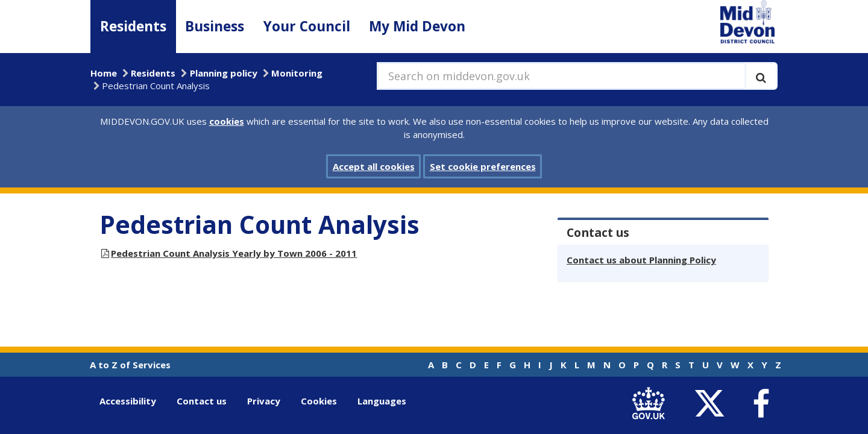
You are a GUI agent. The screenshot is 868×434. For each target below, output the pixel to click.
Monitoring (297, 73)
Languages (382, 401)
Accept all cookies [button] (374, 166)
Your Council (307, 26)
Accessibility (128, 401)
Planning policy (224, 73)
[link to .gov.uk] (651, 404)
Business (215, 26)
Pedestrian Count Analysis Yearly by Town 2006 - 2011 (234, 253)
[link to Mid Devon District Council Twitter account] (712, 404)
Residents (133, 26)
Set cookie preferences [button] (483, 166)
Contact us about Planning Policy (641, 260)
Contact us (202, 401)
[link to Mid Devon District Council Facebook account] (761, 404)
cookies (227, 121)
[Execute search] (761, 76)
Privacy (264, 401)
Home (104, 73)
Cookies (319, 401)
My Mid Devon (417, 26)
